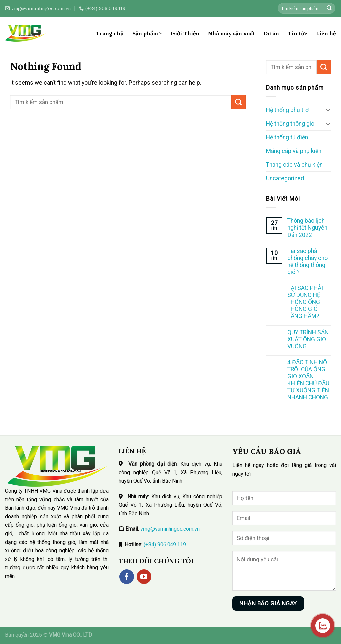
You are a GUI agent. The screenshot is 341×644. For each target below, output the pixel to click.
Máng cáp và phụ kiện (294, 151)
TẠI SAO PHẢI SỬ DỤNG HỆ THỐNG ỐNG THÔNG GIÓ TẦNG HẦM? (305, 302)
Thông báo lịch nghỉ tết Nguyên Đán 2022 (307, 228)
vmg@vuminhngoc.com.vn (170, 529)
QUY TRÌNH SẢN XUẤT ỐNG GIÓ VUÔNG (308, 339)
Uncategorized (285, 178)
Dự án (271, 33)
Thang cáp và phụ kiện (294, 165)
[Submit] (329, 8)
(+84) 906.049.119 (165, 544)
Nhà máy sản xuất (232, 33)
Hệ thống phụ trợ (287, 110)
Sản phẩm (147, 33)
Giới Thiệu (185, 33)
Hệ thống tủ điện (287, 137)
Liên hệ (326, 33)
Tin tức (298, 33)
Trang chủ (110, 33)
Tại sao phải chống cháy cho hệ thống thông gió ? (308, 261)
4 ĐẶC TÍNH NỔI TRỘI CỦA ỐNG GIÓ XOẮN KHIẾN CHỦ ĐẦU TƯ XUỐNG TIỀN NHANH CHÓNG (308, 380)
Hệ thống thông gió (290, 124)
